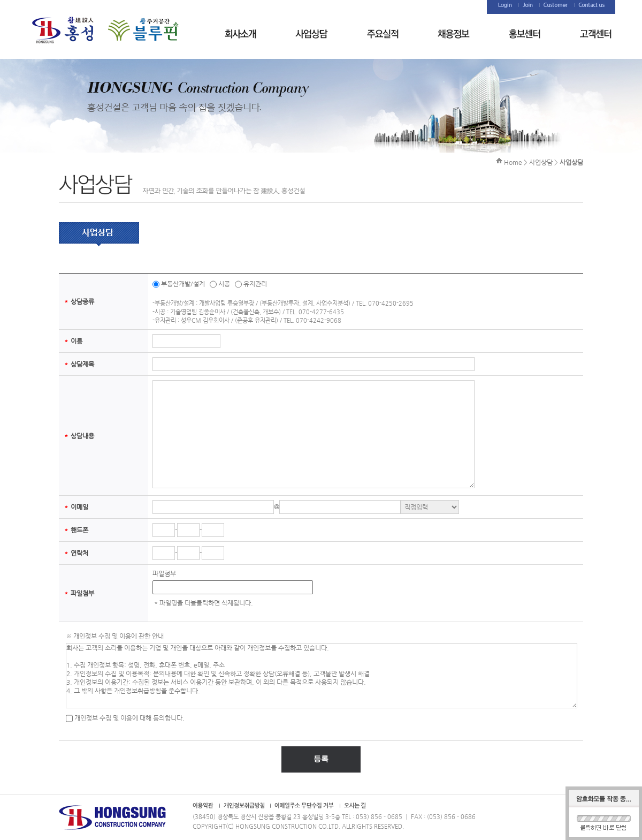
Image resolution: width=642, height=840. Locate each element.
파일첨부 (164, 573)
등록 (321, 759)
